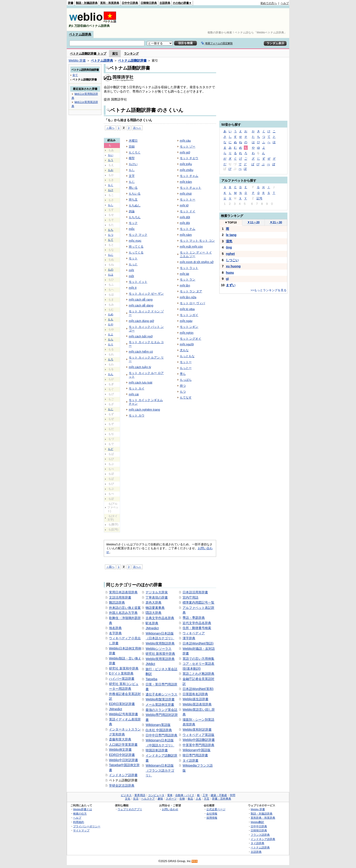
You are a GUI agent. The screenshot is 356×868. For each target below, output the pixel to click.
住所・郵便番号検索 (197, 628)
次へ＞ (137, 128)
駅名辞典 (152, 623)
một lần (185, 285)
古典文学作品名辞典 (160, 618)
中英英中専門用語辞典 (198, 745)
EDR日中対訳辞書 (122, 755)
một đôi (185, 223)
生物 (182, 799)
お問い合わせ (170, 809)
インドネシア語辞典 (263, 839)
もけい (133, 164)
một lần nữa (188, 297)
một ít (133, 288)
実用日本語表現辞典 (123, 592)
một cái (134, 394)
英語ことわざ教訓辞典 (198, 674)
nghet (230, 254)
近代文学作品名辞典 (197, 623)
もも (111, 319)
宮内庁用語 (190, 597)
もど (111, 449)
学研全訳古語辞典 (122, 785)
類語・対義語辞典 (87, 3)
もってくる (136, 252)
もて (111, 240)
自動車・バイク (185, 795)
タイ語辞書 (190, 760)
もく (111, 185)
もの (111, 270)
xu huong (233, 266)
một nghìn (187, 333)
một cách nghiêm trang (144, 410)
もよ (111, 334)
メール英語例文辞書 (160, 705)
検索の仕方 (80, 814)
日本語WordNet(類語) (198, 643)
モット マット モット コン (197, 241)
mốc (132, 229)
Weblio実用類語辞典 (160, 643)
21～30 (276, 222)
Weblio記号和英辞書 (124, 714)
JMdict (150, 664)
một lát (184, 274)
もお (111, 170)
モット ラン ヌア (191, 291)
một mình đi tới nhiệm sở (197, 262)
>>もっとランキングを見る (269, 290)
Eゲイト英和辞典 (121, 673)
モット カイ (137, 388)
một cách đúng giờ (141, 321)
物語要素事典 (155, 608)
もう (111, 160)
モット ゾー (188, 147)
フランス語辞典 (260, 835)
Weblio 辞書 (77, 60)
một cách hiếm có (141, 352)
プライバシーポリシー (87, 826)
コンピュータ (156, 795)
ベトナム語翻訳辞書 (132, 60)
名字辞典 (115, 633)
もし (111, 205)
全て (75, 75)
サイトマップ (81, 830)
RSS (195, 861)
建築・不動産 (219, 795)
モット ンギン (189, 327)
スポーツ (171, 799)
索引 (115, 54)
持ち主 (133, 199)
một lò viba (187, 309)
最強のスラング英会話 (161, 710)
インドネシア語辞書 (123, 775)
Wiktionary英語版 (158, 725)
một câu (185, 141)
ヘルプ (285, 3)
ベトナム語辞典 (80, 34)
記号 (260, 198)
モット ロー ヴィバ (192, 303)
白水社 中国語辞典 (159, 730)
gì (227, 279)
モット (133, 258)
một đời (185, 217)
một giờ (185, 152)
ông (229, 247)
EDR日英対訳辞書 (122, 704)
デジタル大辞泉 (157, 592)
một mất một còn (191, 247)
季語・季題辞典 (194, 618)
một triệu (186, 164)
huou (230, 273)
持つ (183, 386)
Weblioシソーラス (158, 649)
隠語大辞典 (153, 613)
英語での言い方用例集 (198, 659)
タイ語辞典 (257, 843)
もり (111, 344)
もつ (111, 235)
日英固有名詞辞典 (195, 694)
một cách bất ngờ (141, 336)
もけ (111, 190)
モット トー (188, 199)
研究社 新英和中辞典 (124, 668)
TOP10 (231, 222)
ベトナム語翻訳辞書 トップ (88, 54)
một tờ (184, 205)
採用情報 (212, 818)
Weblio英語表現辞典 (197, 704)
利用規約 (79, 822)
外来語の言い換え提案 (125, 608)
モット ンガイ (189, 315)
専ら (183, 374)
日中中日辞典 (130, 3)
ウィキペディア (194, 633)
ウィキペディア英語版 (198, 735)
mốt (131, 276)
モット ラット (189, 268)
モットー (186, 362)
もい (111, 155)
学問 (232, 795)
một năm (186, 235)
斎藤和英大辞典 (120, 739)
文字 (132, 176)
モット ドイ (188, 211)
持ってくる (136, 247)
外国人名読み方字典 (123, 613)
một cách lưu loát (141, 383)
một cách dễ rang (141, 300)
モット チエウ (189, 158)
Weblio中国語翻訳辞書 (199, 740)
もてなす (186, 398)
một (131, 270)
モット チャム (189, 176)
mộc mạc (135, 241)
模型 (132, 158)
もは (111, 275)
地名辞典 (115, 628)
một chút (186, 194)
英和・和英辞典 (110, 3)
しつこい (232, 260)
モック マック (138, 235)
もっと (133, 264)
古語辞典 (165, 3)
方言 (207, 799)
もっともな (187, 356)
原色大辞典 (153, 602)
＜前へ (110, 128)
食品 (190, 799)
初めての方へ (269, 3)
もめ (111, 314)
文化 (128, 799)
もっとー (186, 368)
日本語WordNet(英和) (198, 689)
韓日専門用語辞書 (195, 755)
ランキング (131, 54)
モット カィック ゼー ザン (146, 294)
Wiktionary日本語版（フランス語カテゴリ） (160, 770)
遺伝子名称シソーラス (161, 694)
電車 (170, 795)
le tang (231, 235)
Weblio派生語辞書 (195, 699)
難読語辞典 (117, 602)
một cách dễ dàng (141, 305)
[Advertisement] (206, 20)
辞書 (71, 3)
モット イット (138, 282)
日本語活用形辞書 (195, 592)
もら (111, 339)
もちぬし (135, 205)
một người (187, 344)
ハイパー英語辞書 (122, 679)
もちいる (135, 194)
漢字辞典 (189, 638)
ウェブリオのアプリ (130, 809)
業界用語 (140, 795)
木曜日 (133, 141)
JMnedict (116, 709)
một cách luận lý (140, 367)
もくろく (135, 152)
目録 (132, 147)
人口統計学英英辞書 (123, 745)
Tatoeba (151, 679)
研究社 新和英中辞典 (160, 654)
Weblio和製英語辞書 (160, 699)
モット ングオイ (191, 339)
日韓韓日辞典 (149, 3)
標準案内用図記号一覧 (198, 602)
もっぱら (186, 380)
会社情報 (212, 814)
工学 (205, 795)
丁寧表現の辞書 (157, 597)
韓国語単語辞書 (157, 750)
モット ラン (188, 280)
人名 (198, 799)
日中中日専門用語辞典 (161, 735)
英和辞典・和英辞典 (263, 818)
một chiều (187, 170)
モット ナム (188, 229)
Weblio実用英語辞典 (160, 659)
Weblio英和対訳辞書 (197, 730)
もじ (111, 409)
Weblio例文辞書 (120, 750)
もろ (111, 359)
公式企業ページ (216, 809)
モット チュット (191, 188)
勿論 (132, 211)
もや (111, 324)
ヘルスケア (148, 799)
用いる (133, 188)
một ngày (186, 321)
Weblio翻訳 (257, 822)
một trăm (186, 182)
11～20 (253, 222)
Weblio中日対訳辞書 (124, 760)
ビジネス (126, 795)
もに (111, 255)
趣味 (160, 799)
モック (133, 223)
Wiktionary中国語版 (197, 750)
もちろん (135, 217)
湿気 (229, 241)
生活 (136, 799)
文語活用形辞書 (120, 597)
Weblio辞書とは (83, 809)
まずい (231, 285)
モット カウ (137, 415)
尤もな (184, 350)
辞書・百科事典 (222, 799)
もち (111, 230)
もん (111, 374)
